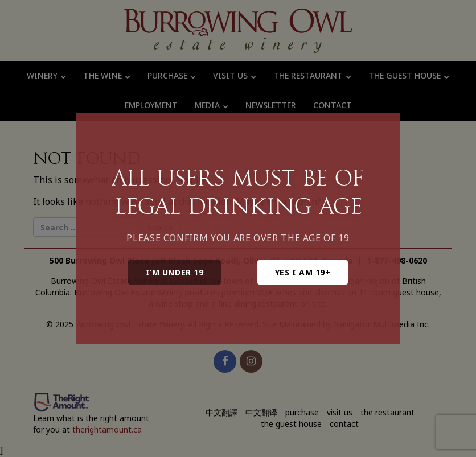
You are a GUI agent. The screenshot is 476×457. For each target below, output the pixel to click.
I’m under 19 (175, 272)
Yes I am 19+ (303, 272)
